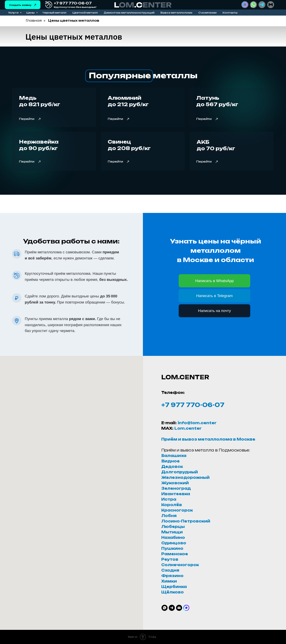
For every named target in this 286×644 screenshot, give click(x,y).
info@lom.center (197, 423)
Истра (169, 499)
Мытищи (172, 532)
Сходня (170, 570)
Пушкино (172, 548)
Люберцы (173, 527)
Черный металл (54, 13)
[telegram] (172, 608)
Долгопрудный (180, 472)
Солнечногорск (180, 565)
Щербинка (174, 587)
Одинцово (174, 543)
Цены (31, 13)
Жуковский (175, 483)
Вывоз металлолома (176, 13)
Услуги (14, 13)
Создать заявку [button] (20, 5)
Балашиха (174, 456)
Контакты (230, 13)
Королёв (172, 505)
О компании (207, 13)
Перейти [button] (115, 119)
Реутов (170, 559)
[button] (35, 5)
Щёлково (173, 592)
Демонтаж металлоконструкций (129, 13)
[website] (186, 608)
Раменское (175, 554)
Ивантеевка (176, 494)
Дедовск (172, 466)
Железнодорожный (185, 477)
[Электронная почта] (179, 608)
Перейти (27, 119)
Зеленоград (176, 488)
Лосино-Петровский (186, 521)
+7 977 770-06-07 (193, 405)
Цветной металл (85, 13)
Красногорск (177, 510)
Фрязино (172, 576)
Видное (170, 461)
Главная (34, 21)
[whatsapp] (165, 608)
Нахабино (173, 537)
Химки (169, 581)
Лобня (169, 516)
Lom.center (188, 428)
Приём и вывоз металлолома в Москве (208, 439)
